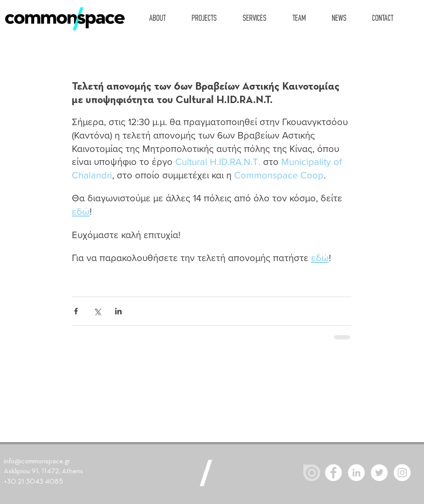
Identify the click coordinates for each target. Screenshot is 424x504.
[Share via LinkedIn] (118, 311)
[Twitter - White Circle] (379, 473)
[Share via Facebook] (76, 311)
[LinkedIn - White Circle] (356, 473)
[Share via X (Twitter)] (97, 311)
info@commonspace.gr (37, 462)
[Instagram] (402, 473)
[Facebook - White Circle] (333, 473)
